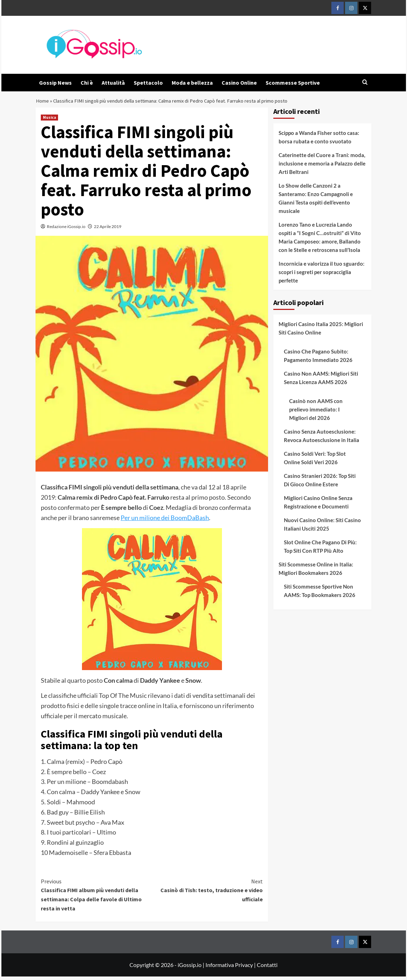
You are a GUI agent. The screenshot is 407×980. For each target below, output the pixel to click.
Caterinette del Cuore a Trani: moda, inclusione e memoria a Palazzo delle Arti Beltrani (322, 167)
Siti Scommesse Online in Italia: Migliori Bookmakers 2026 (316, 572)
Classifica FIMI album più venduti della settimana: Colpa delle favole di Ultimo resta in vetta (96, 898)
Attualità (113, 83)
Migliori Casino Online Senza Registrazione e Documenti (318, 506)
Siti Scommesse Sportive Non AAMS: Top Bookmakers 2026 (320, 594)
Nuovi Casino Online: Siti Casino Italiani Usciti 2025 (322, 528)
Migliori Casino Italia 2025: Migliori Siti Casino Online (321, 332)
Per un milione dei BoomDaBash (165, 521)
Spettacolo (148, 83)
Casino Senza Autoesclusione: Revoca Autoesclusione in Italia (322, 439)
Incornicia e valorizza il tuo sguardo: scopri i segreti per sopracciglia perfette (322, 275)
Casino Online (239, 83)
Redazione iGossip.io (66, 230)
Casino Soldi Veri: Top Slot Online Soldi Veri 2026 (315, 461)
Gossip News (55, 83)
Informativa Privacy (229, 968)
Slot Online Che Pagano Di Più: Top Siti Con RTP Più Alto (320, 550)
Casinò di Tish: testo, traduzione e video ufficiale (208, 893)
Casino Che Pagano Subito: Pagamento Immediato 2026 (318, 359)
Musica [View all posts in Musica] (49, 121)
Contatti (267, 968)
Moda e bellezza (192, 83)
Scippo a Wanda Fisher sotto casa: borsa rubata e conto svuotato (319, 141)
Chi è (87, 83)
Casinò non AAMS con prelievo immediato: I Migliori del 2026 (316, 413)
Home (43, 103)
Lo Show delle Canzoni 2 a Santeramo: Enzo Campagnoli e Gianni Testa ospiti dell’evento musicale (316, 202)
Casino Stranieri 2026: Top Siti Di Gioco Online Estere (320, 483)
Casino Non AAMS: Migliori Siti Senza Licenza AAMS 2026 (321, 381)
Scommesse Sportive (293, 83)
